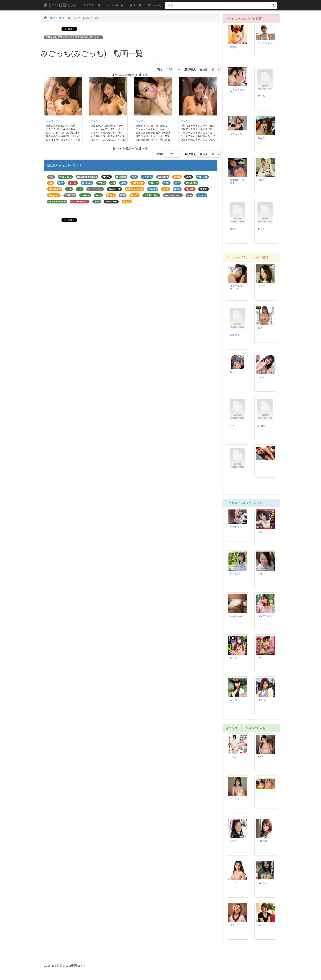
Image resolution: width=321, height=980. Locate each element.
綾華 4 (233, 47)
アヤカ (261, 96)
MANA (261, 426)
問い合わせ (155, 5)
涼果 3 (261, 180)
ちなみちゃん (265, 616)
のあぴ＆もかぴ (237, 91)
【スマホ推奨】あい (236, 287)
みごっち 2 (142, 121)
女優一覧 (136, 5)
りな (260, 574)
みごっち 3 (97, 121)
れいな (234, 658)
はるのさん (236, 134)
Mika (232, 229)
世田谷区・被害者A (237, 182)
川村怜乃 (235, 574)
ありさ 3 (235, 799)
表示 (158, 69)
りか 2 (261, 377)
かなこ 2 (235, 841)
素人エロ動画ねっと (60, 5)
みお (260, 658)
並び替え (189, 69)
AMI (232, 475)
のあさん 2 (236, 616)
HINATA (262, 700)
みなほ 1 (262, 138)
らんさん (262, 883)
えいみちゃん (265, 43)
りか (232, 372)
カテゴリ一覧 (92, 5)
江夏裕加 (262, 841)
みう (260, 328)
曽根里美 (235, 335)
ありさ (261, 229)
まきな (234, 700)
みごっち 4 (52, 121)
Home (49, 18)
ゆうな (261, 286)
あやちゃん (236, 527)
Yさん (261, 757)
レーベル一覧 (115, 5)
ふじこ (234, 883)
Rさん (233, 757)
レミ (260, 463)
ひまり (261, 532)
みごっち (185, 121)
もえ (232, 426)
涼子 (232, 925)
